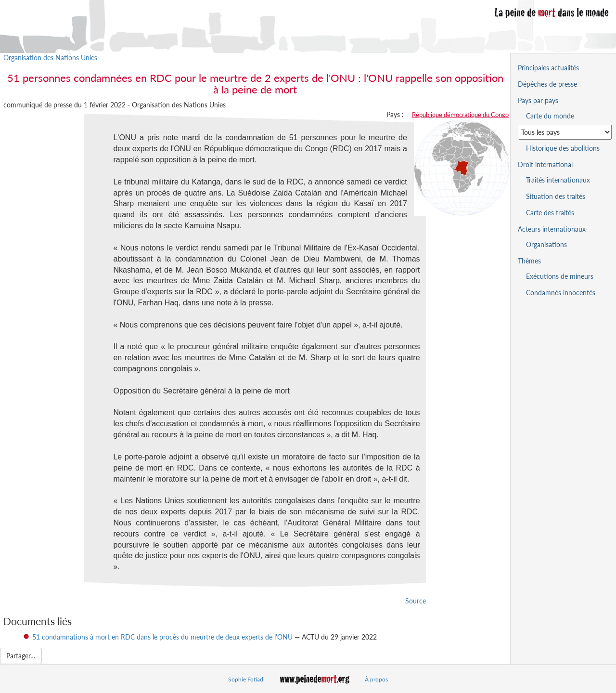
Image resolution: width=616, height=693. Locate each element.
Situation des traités (556, 196)
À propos (376, 679)
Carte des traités (550, 213)
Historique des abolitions (563, 148)
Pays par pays (538, 100)
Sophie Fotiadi (246, 679)
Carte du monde (550, 116)
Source (416, 601)
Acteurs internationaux (552, 229)
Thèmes (529, 261)
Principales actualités (548, 68)
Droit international (545, 164)
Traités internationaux (558, 180)
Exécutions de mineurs (560, 276)
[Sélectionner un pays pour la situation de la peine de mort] (565, 132)
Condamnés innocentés (561, 293)
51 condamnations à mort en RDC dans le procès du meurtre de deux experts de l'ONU (162, 637)
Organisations (546, 244)
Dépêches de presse (547, 84)
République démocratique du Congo (460, 115)
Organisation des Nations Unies (50, 58)
